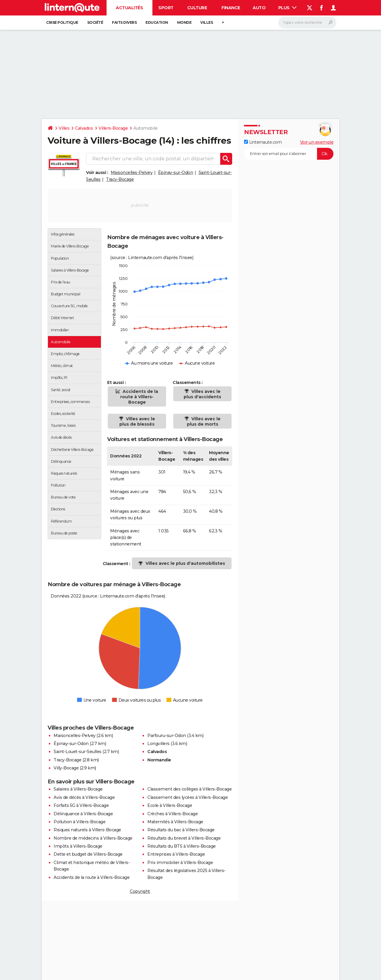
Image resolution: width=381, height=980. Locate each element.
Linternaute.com (263, 142)
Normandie (159, 760)
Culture (197, 8)
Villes (207, 22)
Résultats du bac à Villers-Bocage (181, 830)
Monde (184, 22)
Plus (288, 8)
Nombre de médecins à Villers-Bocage (93, 838)
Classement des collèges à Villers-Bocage (189, 789)
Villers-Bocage (113, 128)
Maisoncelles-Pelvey (132, 173)
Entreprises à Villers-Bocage (176, 854)
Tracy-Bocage (120, 179)
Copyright (140, 891)
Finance (231, 8)
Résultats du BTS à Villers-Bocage (182, 846)
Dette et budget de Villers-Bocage (88, 854)
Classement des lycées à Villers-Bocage (188, 797)
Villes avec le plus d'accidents (202, 394)
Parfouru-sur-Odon (167, 736)
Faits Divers (124, 22)
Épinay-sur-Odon (176, 173)
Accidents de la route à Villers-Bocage (139, 397)
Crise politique (62, 22)
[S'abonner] (289, 154)
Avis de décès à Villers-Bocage (84, 797)
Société (95, 22)
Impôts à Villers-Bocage (78, 846)
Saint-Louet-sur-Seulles (78, 752)
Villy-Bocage (66, 768)
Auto (259, 8)
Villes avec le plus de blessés (137, 421)
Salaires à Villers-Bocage (78, 789)
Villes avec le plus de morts (204, 421)
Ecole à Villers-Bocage (170, 805)
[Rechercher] (307, 23)
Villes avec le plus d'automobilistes (185, 563)
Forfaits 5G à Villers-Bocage (81, 805)
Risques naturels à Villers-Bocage (87, 830)
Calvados (84, 128)
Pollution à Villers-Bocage (79, 822)
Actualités (129, 8)
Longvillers (159, 744)
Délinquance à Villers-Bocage (83, 814)
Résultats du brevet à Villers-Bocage (184, 838)
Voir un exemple (317, 142)
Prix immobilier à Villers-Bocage (180, 863)
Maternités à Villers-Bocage (175, 822)
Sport (166, 8)
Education (157, 22)
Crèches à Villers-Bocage (172, 814)
